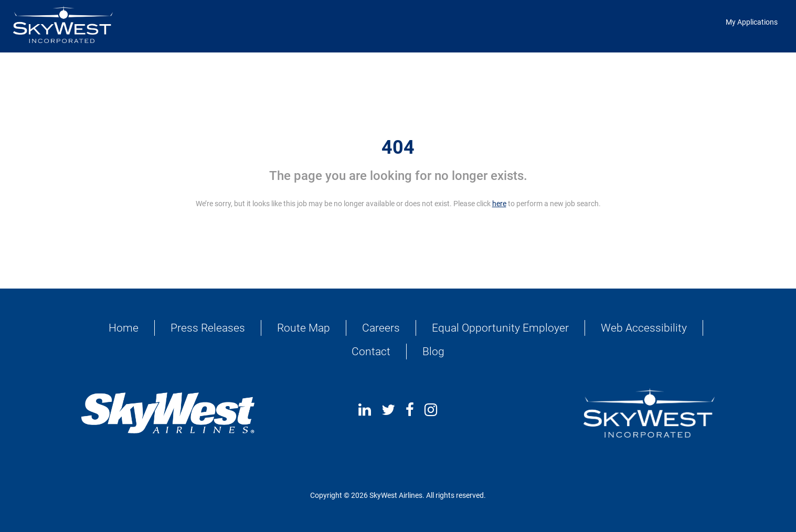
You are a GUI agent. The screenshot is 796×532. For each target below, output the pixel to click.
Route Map (304, 328)
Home (124, 328)
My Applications (752, 22)
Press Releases (208, 328)
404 (398, 147)
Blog (433, 352)
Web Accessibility (644, 328)
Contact (371, 352)
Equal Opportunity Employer (500, 328)
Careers (381, 328)
